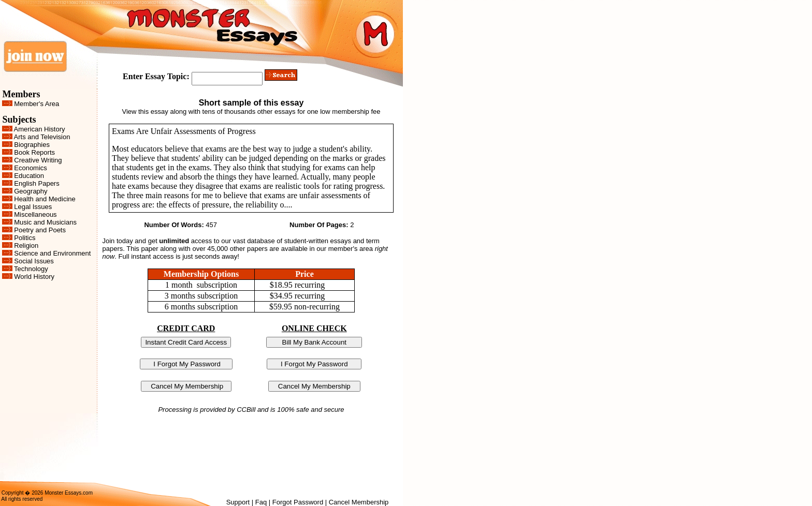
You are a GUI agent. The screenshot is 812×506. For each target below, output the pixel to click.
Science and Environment (52, 253)
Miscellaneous (35, 214)
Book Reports (34, 152)
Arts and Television (42, 137)
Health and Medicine (45, 199)
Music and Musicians (45, 222)
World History (34, 277)
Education (29, 176)
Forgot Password (298, 502)
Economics (31, 168)
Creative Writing (38, 160)
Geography (31, 191)
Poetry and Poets (40, 230)
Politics (25, 238)
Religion (26, 245)
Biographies (32, 145)
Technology (31, 269)
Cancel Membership (359, 502)
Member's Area (37, 104)
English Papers (37, 183)
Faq (261, 502)
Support (238, 502)
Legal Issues (33, 207)
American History (40, 129)
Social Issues (34, 261)
